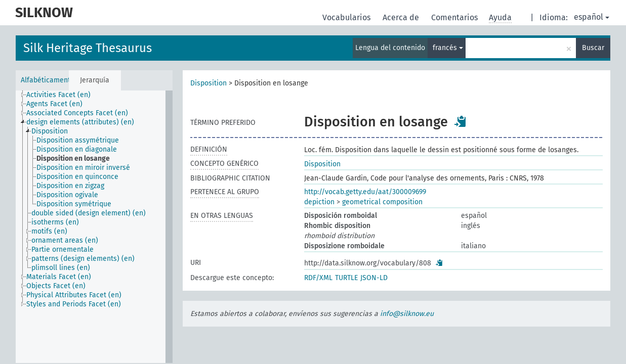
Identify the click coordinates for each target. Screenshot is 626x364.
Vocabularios (347, 17)
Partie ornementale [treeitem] (62, 249)
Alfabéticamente (45, 80)
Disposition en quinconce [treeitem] (77, 177)
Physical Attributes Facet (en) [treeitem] (74, 295)
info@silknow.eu (407, 314)
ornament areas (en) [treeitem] (65, 240)
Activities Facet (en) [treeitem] (58, 95)
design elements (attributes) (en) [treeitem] (80, 122)
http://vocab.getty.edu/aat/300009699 (365, 192)
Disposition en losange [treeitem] (73, 158)
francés (448, 48)
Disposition (208, 83)
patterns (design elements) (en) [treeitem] (83, 259)
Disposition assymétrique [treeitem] (78, 140)
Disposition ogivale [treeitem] (67, 195)
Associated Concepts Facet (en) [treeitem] (77, 113)
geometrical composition (382, 202)
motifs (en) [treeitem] (49, 231)
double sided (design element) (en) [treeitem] (89, 213)
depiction (319, 202)
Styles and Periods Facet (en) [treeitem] (74, 304)
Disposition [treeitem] (50, 131)
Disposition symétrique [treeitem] (74, 204)
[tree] (94, 227)
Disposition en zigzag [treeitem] (70, 186)
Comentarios (455, 17)
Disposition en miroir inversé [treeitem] (83, 168)
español (592, 17)
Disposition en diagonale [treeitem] (77, 149)
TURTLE (346, 278)
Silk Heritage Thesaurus (88, 48)
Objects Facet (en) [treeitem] (56, 286)
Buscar (593, 48)
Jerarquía (95, 80)
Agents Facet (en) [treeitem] (54, 104)
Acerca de (402, 17)
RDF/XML (318, 278)
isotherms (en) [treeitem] (55, 222)
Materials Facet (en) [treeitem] (59, 277)
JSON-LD (374, 278)
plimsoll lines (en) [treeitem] (61, 268)
